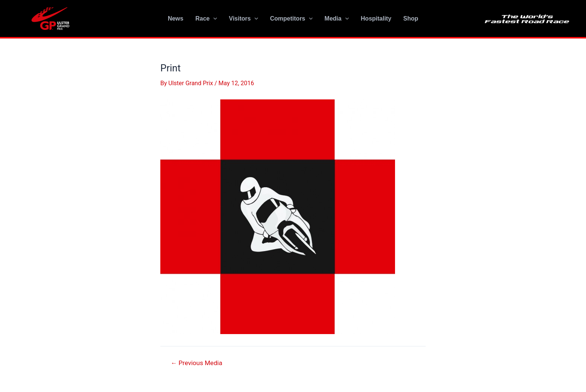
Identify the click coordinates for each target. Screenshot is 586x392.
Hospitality (376, 18)
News (176, 18)
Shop (411, 18)
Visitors (244, 19)
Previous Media (197, 363)
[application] (213, 19)
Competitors (292, 19)
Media (337, 19)
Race (206, 19)
